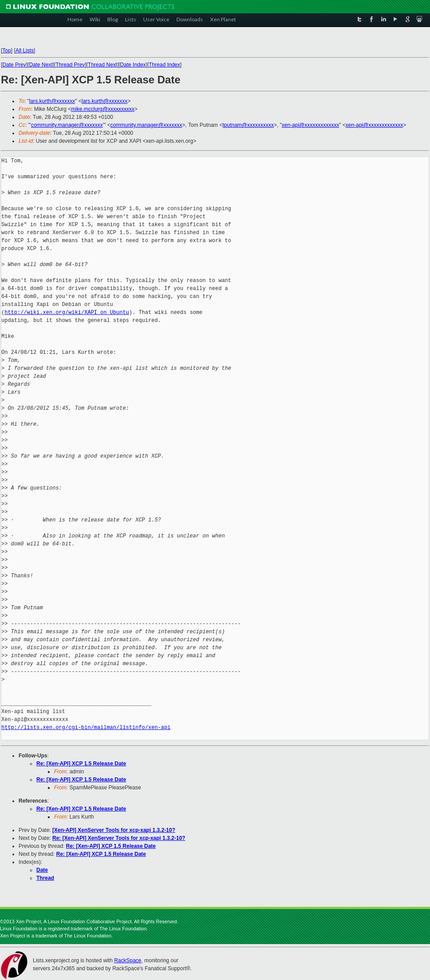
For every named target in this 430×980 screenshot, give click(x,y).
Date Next (41, 65)
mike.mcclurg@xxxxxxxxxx (103, 109)
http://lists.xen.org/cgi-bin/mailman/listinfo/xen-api (86, 727)
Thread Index (165, 65)
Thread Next (102, 65)
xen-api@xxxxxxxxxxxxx (310, 125)
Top (6, 51)
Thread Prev (70, 65)
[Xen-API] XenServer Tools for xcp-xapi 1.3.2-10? (114, 830)
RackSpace (127, 960)
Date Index (133, 65)
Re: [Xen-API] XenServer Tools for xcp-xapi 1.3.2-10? (119, 838)
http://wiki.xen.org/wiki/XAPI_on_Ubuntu (67, 312)
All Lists (25, 51)
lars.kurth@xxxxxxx (52, 101)
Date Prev (14, 65)
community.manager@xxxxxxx (67, 125)
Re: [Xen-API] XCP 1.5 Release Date (81, 764)
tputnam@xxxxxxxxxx (248, 125)
